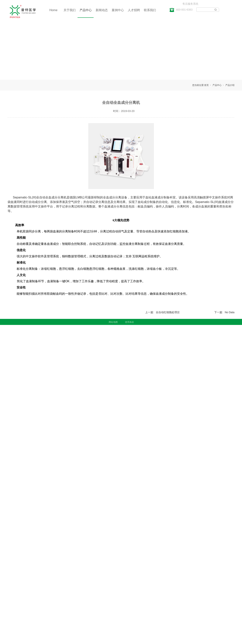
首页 (206, 85)
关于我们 (70, 10)
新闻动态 (102, 10)
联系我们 (150, 10)
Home (53, 10)
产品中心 (86, 10)
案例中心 (118, 10)
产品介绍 (230, 85)
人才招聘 (134, 10)
